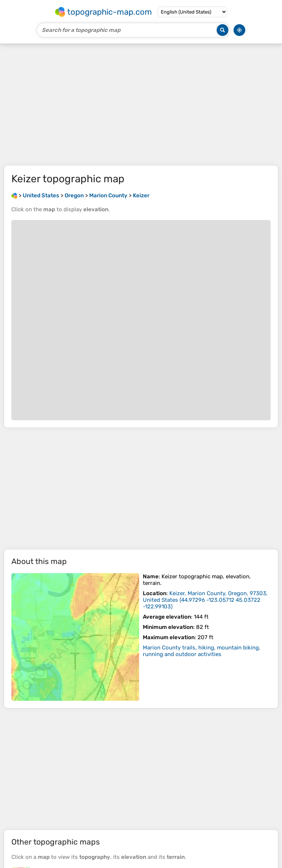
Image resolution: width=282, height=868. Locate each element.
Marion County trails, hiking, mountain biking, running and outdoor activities (202, 651)
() (205, 600)
